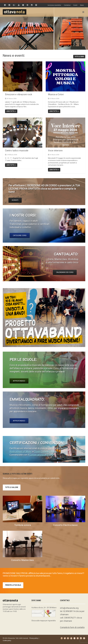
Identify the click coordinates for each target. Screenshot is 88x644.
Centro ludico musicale (17, 151)
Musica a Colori (56, 94)
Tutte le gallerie (12, 487)
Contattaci (67, 5)
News (82, 5)
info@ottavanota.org (69, 608)
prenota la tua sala (13, 585)
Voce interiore (55, 151)
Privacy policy (34, 638)
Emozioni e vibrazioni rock (19, 94)
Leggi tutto (11, 111)
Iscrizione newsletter (54, 5)
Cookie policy (7, 641)
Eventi (75, 5)
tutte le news (79, 57)
